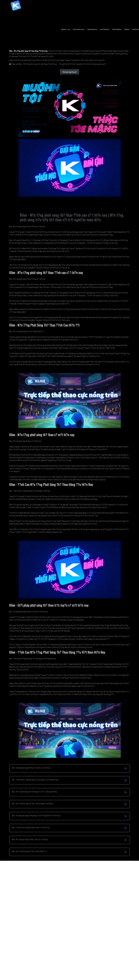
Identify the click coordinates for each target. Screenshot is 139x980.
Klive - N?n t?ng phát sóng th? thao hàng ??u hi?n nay (28, 51)
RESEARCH (92, 29)
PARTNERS (117, 29)
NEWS (127, 29)
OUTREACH (105, 29)
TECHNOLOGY (79, 29)
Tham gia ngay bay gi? (70, 72)
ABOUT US (66, 29)
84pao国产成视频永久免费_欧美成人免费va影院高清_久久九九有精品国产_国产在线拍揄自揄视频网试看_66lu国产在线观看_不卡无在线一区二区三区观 (74, 18)
